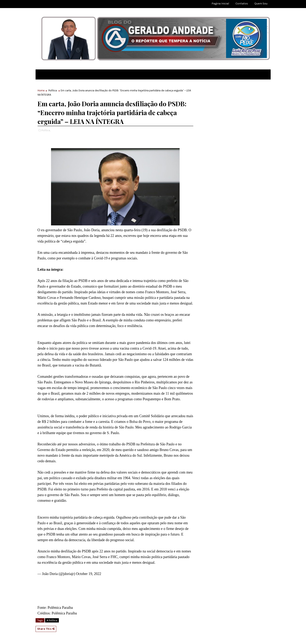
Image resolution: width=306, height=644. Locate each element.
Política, (46, 130)
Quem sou (261, 4)
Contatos (242, 4)
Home (41, 90)
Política (53, 90)
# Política (52, 620)
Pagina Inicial (220, 4)
